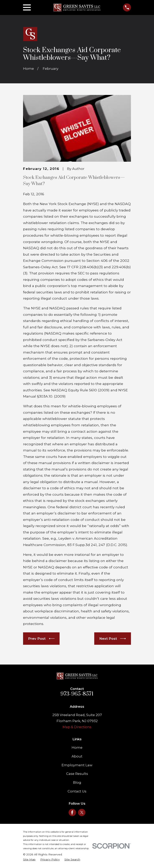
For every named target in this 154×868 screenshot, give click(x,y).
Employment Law (77, 765)
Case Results (77, 774)
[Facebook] (72, 812)
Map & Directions (77, 727)
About (77, 756)
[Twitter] (82, 812)
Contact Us (77, 791)
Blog (77, 782)
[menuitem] (29, 860)
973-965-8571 (77, 694)
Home (77, 747)
